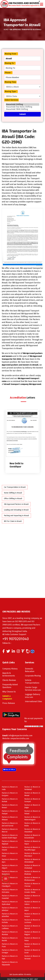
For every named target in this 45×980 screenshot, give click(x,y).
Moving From (11, 54)
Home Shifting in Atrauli (13, 493)
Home (6, 29)
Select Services (11, 100)
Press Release (9, 703)
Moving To (10, 63)
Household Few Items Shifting (22, 107)
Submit (23, 114)
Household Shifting (22, 104)
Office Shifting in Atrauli (13, 498)
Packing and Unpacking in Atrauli (16, 515)
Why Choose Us (9, 692)
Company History (10, 669)
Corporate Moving (33, 676)
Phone (8, 73)
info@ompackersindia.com (20, 736)
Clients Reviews (9, 680)
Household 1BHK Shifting (22, 109)
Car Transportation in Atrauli (15, 487)
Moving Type (11, 91)
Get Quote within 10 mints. (21, 974)
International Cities (33, 701)
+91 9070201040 (16, 639)
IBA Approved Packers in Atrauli (16, 504)
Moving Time (10, 82)
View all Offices (9, 770)
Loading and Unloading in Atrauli (16, 510)
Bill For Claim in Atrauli (13, 521)
